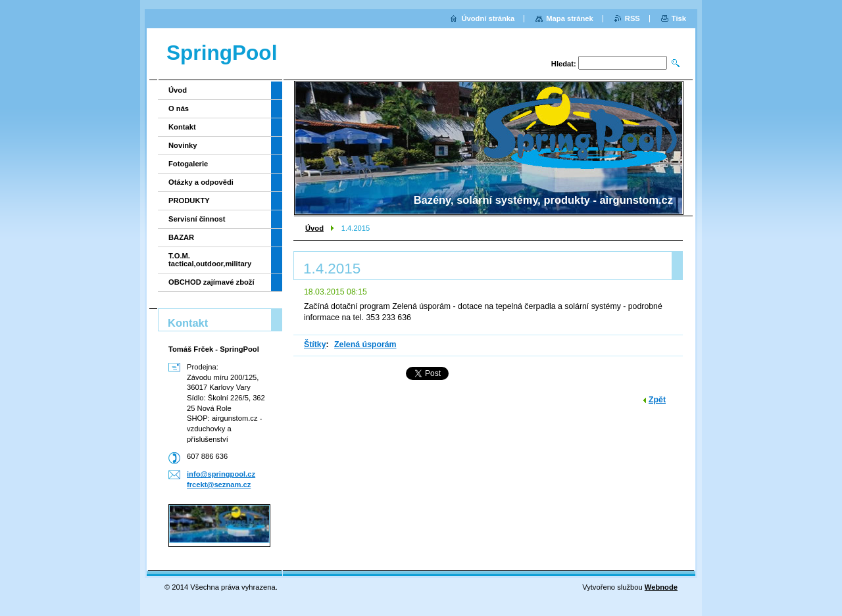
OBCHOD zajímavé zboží (211, 282)
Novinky (183, 145)
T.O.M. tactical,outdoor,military (210, 260)
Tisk (679, 18)
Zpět (657, 400)
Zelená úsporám (365, 344)
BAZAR (181, 237)
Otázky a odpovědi (201, 182)
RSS (632, 18)
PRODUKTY (189, 201)
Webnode (661, 587)
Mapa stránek (570, 18)
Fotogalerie (188, 164)
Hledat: (564, 64)
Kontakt (182, 127)
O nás (179, 108)
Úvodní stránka (488, 18)
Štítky (315, 344)
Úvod (314, 228)
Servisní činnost (197, 219)
